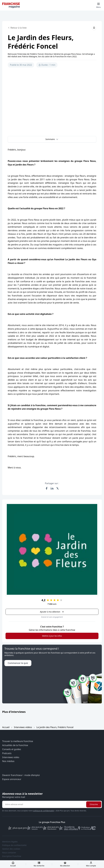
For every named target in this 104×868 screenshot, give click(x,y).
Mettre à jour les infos (52, 636)
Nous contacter (9, 853)
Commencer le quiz (18, 663)
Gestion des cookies (11, 849)
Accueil (6, 727)
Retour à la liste (17, 28)
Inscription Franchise (12, 856)
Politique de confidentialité (14, 845)
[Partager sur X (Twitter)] (58, 488)
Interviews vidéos (23, 727)
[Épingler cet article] (94, 28)
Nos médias (8, 761)
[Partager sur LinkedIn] (52, 488)
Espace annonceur (12, 779)
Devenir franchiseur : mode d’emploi (21, 775)
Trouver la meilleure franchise (18, 741)
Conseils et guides (12, 749)
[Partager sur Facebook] (47, 488)
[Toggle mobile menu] (98, 5)
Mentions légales (10, 842)
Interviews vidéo (11, 757)
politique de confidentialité (43, 811)
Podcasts (7, 753)
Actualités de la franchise (15, 745)
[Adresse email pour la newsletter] (44, 804)
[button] (52, 139)
